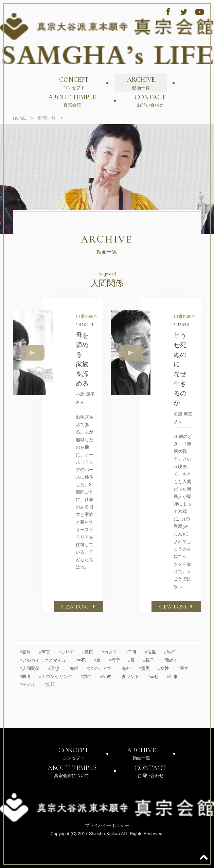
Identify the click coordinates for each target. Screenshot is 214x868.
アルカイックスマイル (43, 660)
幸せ (153, 677)
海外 (125, 668)
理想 (53, 668)
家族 (25, 652)
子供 (131, 652)
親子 (149, 660)
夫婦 (73, 668)
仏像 (150, 652)
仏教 (105, 677)
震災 (144, 668)
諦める (170, 660)
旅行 (170, 652)
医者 (25, 677)
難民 (88, 652)
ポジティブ (99, 668)
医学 (183, 668)
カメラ (109, 652)
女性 (164, 668)
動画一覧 (47, 118)
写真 (45, 652)
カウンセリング (56, 677)
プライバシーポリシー (107, 825)
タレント (129, 677)
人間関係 (30, 668)
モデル (28, 684)
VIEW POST (78, 607)
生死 (80, 660)
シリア (66, 652)
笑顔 (49, 684)
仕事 (172, 677)
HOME (20, 118)
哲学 (114, 660)
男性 (86, 677)
